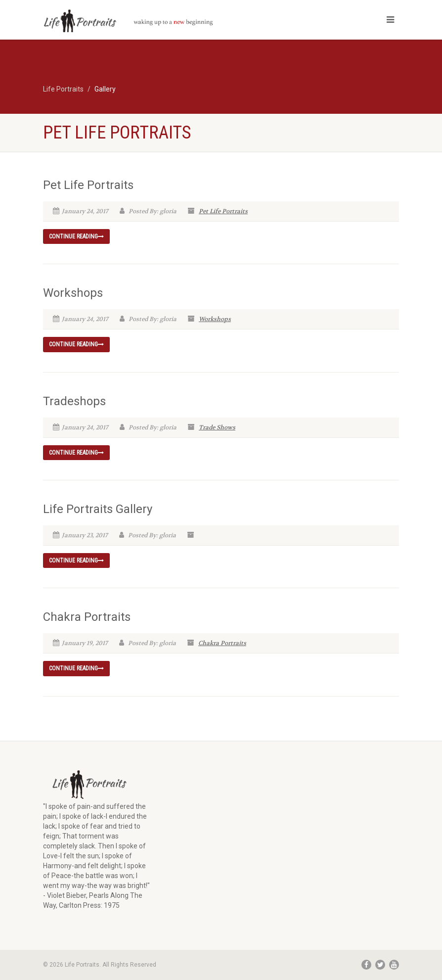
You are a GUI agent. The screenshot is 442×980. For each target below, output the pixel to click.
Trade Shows (217, 427)
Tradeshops (74, 401)
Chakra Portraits (87, 617)
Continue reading (76, 236)
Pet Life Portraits (88, 185)
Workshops (73, 293)
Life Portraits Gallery (98, 509)
